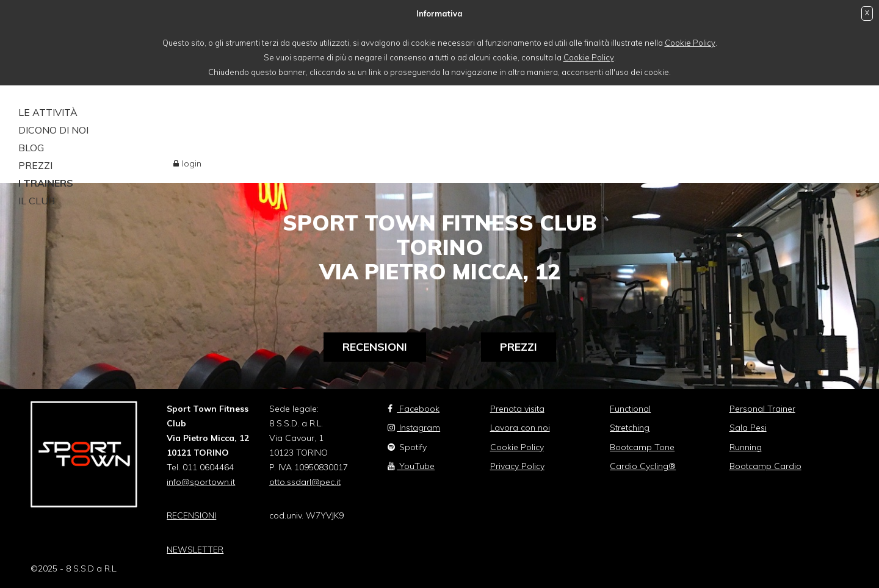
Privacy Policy (517, 466)
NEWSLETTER (195, 550)
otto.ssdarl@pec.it (305, 482)
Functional (630, 409)
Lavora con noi (520, 428)
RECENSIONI (191, 515)
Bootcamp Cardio (765, 466)
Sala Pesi (748, 428)
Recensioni (375, 347)
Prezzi (519, 347)
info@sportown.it (201, 482)
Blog (31, 148)
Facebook (414, 409)
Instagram (414, 428)
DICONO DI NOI (53, 130)
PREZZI (35, 165)
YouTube (411, 466)
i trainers (46, 183)
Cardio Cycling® (643, 466)
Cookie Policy (690, 43)
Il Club (37, 201)
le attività (48, 112)
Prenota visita (517, 409)
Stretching (630, 428)
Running (746, 447)
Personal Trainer (762, 409)
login (192, 163)
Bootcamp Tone (642, 447)
